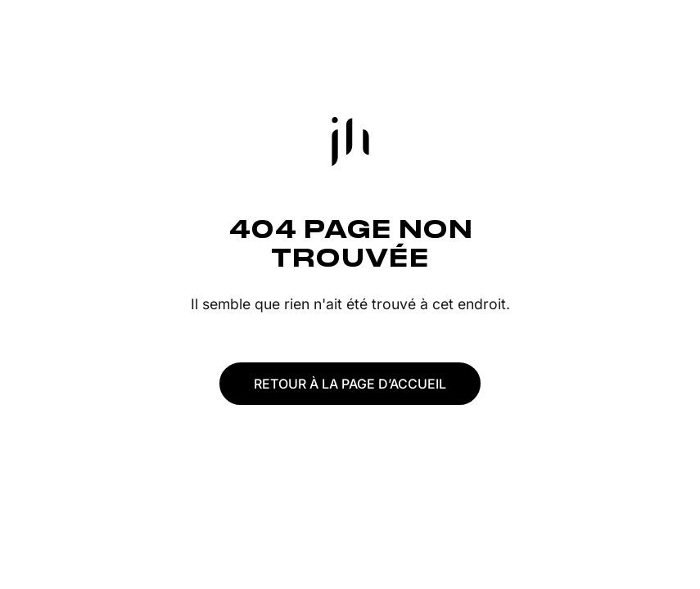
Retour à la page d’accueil (350, 384)
